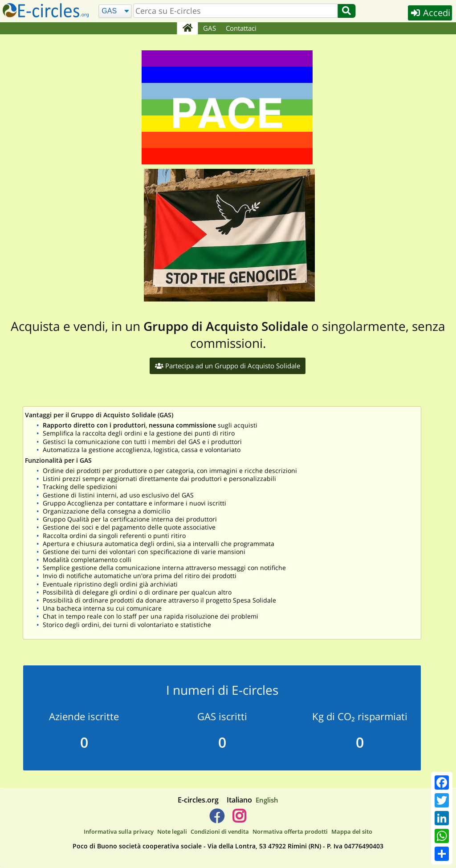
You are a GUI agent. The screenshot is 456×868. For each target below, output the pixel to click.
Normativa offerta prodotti (290, 831)
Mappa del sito (352, 831)
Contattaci (241, 28)
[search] (236, 11)
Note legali (172, 831)
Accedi (430, 13)
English (267, 800)
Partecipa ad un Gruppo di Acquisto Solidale (228, 366)
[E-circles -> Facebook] (217, 819)
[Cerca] (115, 11)
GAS (210, 28)
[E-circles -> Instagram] (239, 819)
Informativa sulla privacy (119, 831)
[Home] (187, 29)
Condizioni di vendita (220, 831)
